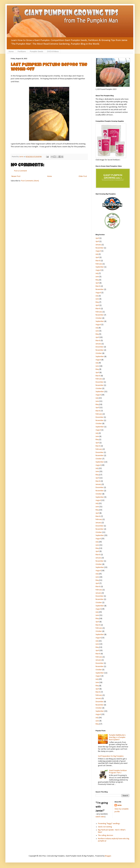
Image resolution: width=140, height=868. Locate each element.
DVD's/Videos (53, 51)
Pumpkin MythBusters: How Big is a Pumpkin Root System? (118, 737)
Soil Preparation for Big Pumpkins (111, 756)
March (98, 261)
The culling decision (106, 835)
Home (11, 51)
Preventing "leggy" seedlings (109, 824)
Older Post (83, 176)
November (100, 248)
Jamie (119, 805)
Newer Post (16, 176)
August (98, 251)
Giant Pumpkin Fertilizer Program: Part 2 (118, 772)
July (97, 254)
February (99, 264)
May (97, 280)
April (97, 238)
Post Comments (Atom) (30, 181)
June (97, 277)
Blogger (108, 856)
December (100, 347)
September (100, 267)
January (98, 245)
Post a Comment (20, 171)
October (99, 318)
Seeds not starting (105, 827)
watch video (100, 817)
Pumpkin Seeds (36, 51)
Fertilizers (22, 51)
